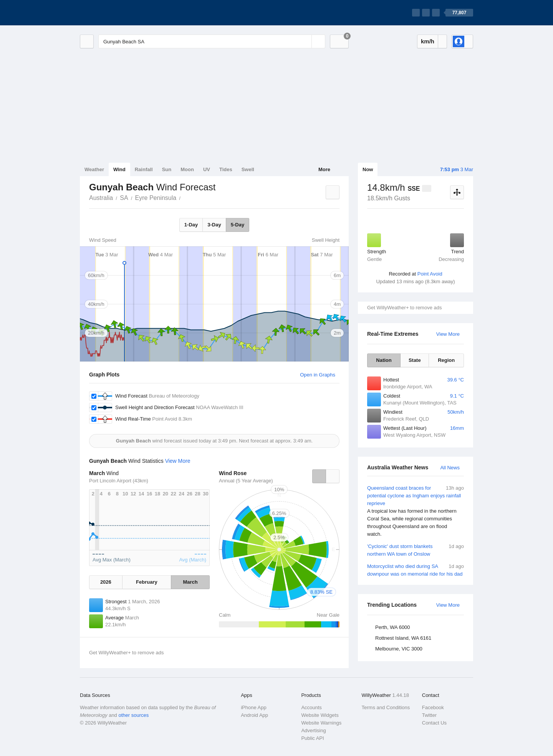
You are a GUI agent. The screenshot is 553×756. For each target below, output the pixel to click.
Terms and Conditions (386, 707)
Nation (384, 360)
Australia (101, 198)
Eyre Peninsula (156, 198)
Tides (226, 169)
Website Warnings (321, 723)
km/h (428, 41)
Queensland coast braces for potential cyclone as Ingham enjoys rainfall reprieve (416, 511)
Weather (94, 169)
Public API (312, 738)
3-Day (214, 225)
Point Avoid (430, 274)
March (190, 582)
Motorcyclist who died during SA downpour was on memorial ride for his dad (416, 570)
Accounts (311, 707)
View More (448, 334)
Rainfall (144, 169)
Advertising (313, 730)
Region (446, 360)
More (324, 169)
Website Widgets (320, 715)
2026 (106, 582)
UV (207, 169)
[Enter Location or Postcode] (212, 41)
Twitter (429, 715)
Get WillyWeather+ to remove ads (404, 308)
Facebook (433, 707)
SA (124, 198)
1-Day (191, 225)
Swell (248, 169)
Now (368, 169)
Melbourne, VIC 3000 (399, 649)
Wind (119, 169)
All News (450, 468)
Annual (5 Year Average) (246, 481)
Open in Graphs (318, 375)
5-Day (238, 225)
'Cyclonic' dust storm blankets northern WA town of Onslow (416, 550)
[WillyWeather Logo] (116, 13)
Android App (254, 715)
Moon (187, 169)
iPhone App (254, 707)
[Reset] (305, 41)
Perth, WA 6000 (393, 627)
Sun (167, 169)
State (415, 360)
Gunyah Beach (185, 197)
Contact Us (434, 723)
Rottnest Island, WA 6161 (403, 638)
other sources (133, 715)
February (147, 582)
